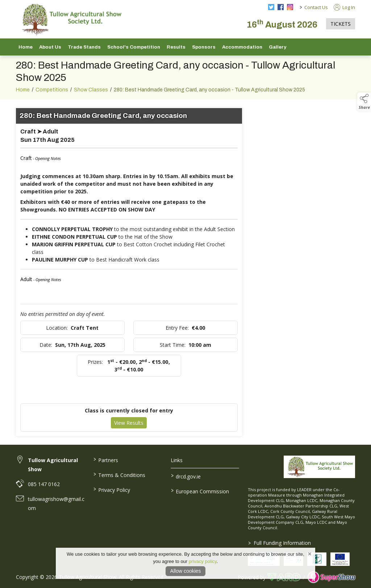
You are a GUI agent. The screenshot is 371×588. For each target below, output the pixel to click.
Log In (344, 7)
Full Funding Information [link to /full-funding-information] (280, 543)
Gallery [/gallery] (278, 47)
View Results (129, 427)
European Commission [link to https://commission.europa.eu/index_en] (200, 491)
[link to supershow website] (331, 577)
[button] (364, 102)
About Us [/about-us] (50, 47)
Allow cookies (186, 571)
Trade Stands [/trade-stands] (84, 47)
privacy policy (203, 561)
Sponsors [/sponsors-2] (204, 47)
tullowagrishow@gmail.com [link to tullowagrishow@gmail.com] (56, 503)
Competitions (52, 94)
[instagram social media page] (290, 7)
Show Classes (91, 94)
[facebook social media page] (281, 7)
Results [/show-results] (176, 47)
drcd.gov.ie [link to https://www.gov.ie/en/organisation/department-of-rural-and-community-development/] (185, 476)
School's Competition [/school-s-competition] (134, 47)
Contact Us (316, 7)
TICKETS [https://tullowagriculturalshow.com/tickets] (341, 24)
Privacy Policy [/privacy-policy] (112, 489)
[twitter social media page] (271, 7)
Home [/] (26, 47)
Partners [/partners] (106, 460)
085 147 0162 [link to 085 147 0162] (44, 484)
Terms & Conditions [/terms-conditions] (119, 474)
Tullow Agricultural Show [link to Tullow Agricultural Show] (53, 465)
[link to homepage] (70, 19)
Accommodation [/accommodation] (242, 47)
